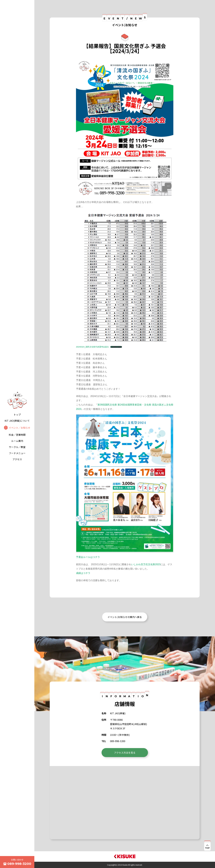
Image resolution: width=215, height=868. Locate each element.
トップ (17, 414)
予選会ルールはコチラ (88, 557)
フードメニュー (17, 453)
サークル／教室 (17, 447)
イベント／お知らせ (20, 428)
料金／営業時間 (17, 435)
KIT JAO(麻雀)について (17, 421)
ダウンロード (116, 347)
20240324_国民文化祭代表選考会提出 (92, 347)
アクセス (17, 459)
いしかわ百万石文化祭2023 (146, 564)
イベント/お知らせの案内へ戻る (125, 617)
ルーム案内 (17, 441)
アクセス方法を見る (125, 753)
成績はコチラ (83, 573)
